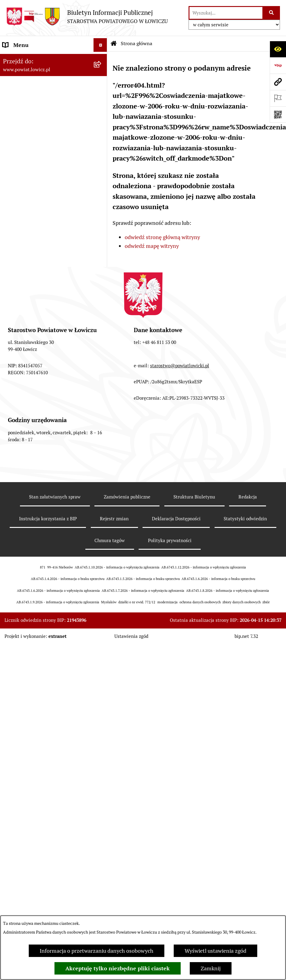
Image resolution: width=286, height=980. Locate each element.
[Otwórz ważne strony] (278, 98)
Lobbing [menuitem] (13, 519)
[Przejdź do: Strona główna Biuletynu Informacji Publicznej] (114, 44)
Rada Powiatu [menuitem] (19, 189)
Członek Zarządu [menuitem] (23, 148)
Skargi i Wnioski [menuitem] (22, 492)
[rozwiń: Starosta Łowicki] (102, 121)
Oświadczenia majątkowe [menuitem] (33, 293)
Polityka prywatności (170, 890)
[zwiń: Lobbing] (102, 519)
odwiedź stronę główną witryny (162, 237)
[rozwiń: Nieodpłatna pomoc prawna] (102, 478)
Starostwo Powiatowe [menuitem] (29, 224)
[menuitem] (54, 76)
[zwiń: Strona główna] (102, 59)
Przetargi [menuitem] (14, 333)
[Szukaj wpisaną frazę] (272, 13)
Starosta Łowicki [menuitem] (23, 121)
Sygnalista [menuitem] (15, 423)
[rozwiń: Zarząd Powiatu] (102, 107)
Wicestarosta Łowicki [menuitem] (28, 134)
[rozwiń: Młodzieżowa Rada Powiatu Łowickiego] (102, 203)
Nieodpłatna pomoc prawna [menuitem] (36, 478)
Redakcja (248, 847)
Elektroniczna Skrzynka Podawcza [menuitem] (43, 320)
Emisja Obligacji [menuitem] (22, 464)
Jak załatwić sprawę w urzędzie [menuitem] (39, 252)
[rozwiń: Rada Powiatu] (102, 189)
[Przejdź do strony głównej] (87, 17)
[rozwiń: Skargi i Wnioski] (102, 492)
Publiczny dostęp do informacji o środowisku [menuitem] (42, 365)
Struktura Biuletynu (194, 847)
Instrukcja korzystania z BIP (48, 869)
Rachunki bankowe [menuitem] (25, 265)
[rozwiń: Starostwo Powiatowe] (102, 225)
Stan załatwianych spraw (55, 847)
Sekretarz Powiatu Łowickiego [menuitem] (38, 162)
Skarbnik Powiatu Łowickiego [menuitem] (38, 175)
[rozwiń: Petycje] (102, 505)
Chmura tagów (110, 890)
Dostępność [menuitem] (17, 410)
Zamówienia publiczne (127, 847)
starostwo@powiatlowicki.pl (180, 716)
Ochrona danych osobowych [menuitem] (37, 238)
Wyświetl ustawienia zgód (215, 951)
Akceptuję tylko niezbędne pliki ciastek (118, 968)
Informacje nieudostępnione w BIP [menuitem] (44, 437)
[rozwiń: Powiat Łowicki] (102, 94)
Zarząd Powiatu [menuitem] (21, 107)
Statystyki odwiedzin (245, 869)
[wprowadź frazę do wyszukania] (226, 13)
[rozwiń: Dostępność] (102, 410)
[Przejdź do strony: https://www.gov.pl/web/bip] (278, 65)
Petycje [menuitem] (11, 505)
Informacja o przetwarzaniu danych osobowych (97, 951)
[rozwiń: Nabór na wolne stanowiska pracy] (102, 347)
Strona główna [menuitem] (20, 59)
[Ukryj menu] (100, 45)
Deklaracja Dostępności (176, 869)
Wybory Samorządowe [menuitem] (30, 383)
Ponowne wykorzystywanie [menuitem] (36, 451)
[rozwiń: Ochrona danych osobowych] (102, 238)
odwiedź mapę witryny (152, 246)
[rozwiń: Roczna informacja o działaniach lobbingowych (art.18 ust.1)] (102, 570)
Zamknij (211, 968)
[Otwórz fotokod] (278, 115)
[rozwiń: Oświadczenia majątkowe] (102, 293)
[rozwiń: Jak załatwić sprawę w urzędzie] (102, 252)
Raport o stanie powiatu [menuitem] (31, 396)
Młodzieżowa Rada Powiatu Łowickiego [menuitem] (36, 207)
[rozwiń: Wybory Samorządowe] (102, 383)
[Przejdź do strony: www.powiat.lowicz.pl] (278, 82)
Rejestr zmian (114, 869)
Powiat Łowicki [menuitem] (21, 93)
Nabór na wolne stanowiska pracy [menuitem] (43, 347)
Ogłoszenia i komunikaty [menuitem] (33, 279)
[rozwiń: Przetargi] (102, 334)
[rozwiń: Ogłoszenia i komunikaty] (102, 279)
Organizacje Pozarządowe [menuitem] (33, 306)
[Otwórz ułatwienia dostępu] (278, 49)
